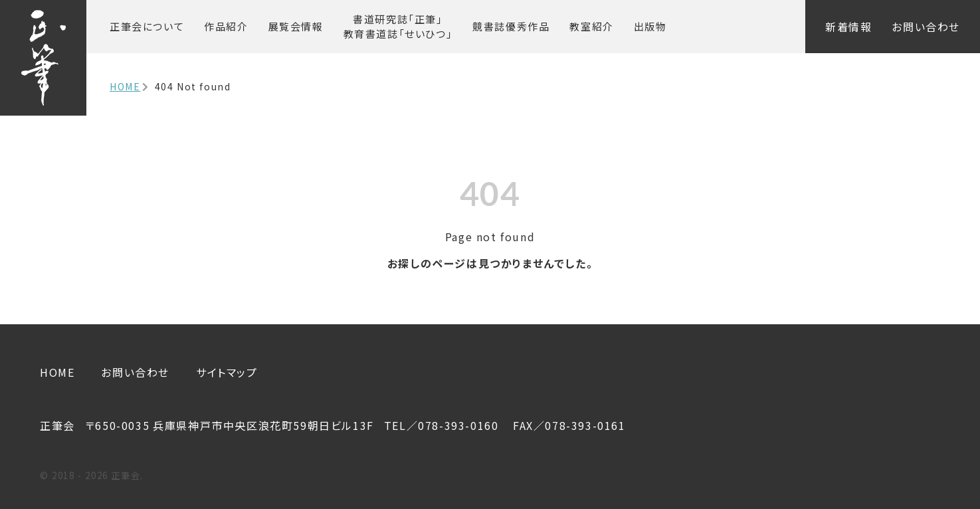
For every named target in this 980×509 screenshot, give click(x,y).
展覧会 (296, 26)
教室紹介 (591, 26)
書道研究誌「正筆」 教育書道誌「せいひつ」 (398, 27)
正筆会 (147, 26)
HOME (125, 86)
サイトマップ (227, 372)
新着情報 (848, 27)
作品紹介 (226, 26)
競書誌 (511, 26)
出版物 (650, 26)
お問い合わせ (926, 27)
